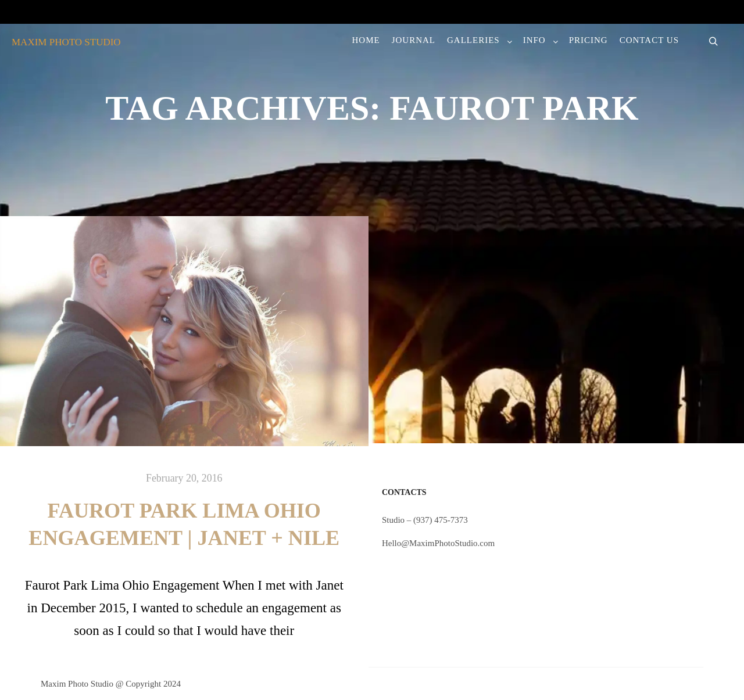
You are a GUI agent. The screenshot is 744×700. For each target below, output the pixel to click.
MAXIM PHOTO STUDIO (66, 42)
